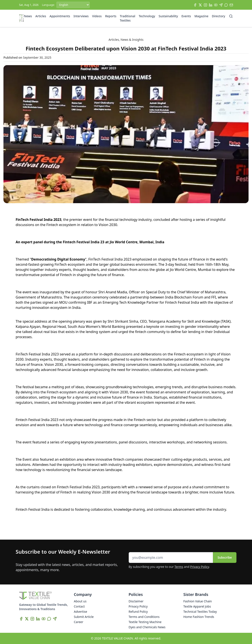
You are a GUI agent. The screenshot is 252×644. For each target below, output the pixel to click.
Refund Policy (138, 612)
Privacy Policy (200, 567)
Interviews (81, 16)
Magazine (201, 16)
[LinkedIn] (211, 5)
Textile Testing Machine (145, 622)
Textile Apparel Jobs (197, 606)
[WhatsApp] (226, 5)
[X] (200, 5)
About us (80, 601)
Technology (147, 16)
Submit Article (84, 617)
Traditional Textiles (128, 18)
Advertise (81, 612)
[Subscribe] (231, 5)
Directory (219, 16)
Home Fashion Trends (199, 617)
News (28, 16)
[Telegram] (221, 5)
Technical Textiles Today (200, 612)
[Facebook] (195, 5)
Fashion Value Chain (198, 601)
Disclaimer (136, 601)
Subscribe (225, 557)
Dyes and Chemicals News (147, 627)
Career (79, 622)
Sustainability (168, 16)
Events (186, 16)
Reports (111, 16)
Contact (79, 606)
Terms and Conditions (144, 617)
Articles (41, 16)
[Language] (73, 5)
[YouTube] (216, 5)
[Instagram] (205, 5)
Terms (179, 567)
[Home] (22, 18)
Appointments (60, 16)
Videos (97, 16)
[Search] (231, 16)
